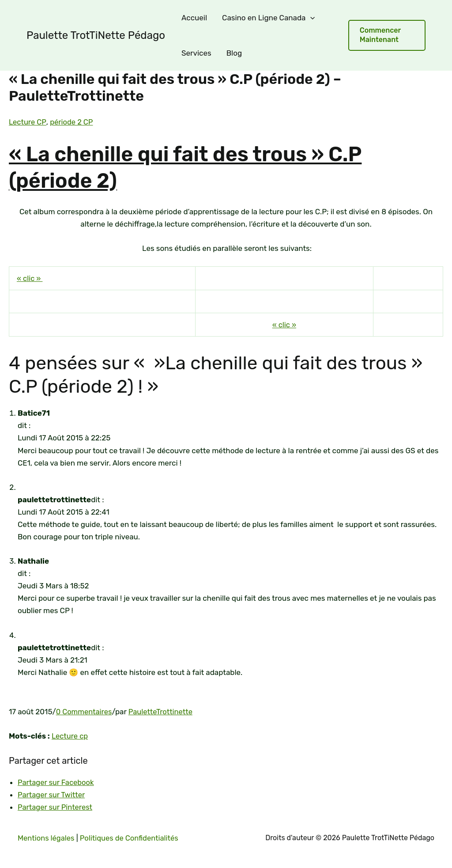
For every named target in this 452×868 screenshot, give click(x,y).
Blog (234, 53)
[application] (310, 18)
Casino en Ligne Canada (268, 18)
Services (196, 53)
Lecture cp (70, 736)
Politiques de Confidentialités (132, 838)
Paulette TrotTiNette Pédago (96, 35)
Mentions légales (47, 838)
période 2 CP (73, 122)
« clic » (30, 278)
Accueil (194, 18)
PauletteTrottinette (163, 711)
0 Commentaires (85, 711)
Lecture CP (28, 122)
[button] (387, 35)
